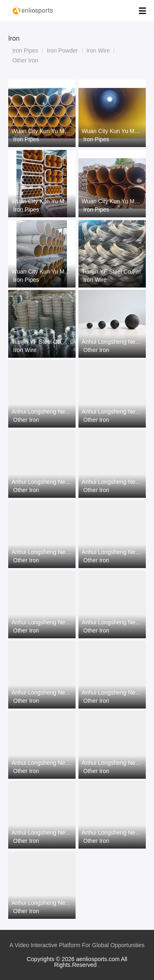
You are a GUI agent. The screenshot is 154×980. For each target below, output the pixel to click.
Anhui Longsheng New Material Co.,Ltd (112, 342)
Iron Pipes (25, 51)
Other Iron (25, 60)
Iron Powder (62, 51)
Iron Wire (98, 51)
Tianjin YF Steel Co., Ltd (112, 271)
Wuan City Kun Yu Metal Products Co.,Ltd (42, 131)
